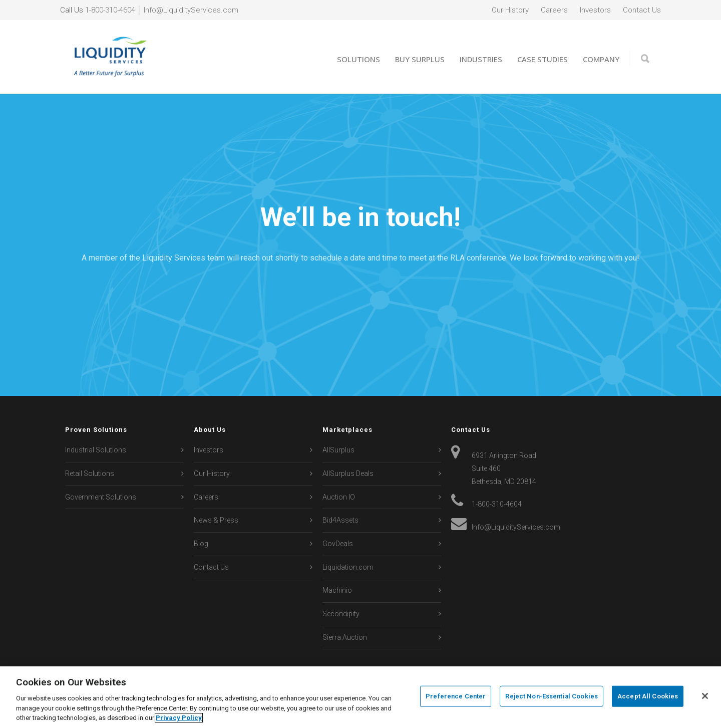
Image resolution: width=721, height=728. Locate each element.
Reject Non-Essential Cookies (552, 696)
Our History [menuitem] (510, 10)
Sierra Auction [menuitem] (345, 637)
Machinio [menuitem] (337, 590)
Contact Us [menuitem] (642, 10)
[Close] (705, 696)
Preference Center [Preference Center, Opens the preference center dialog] (456, 696)
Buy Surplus (420, 59)
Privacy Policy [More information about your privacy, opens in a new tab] (179, 718)
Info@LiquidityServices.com (191, 10)
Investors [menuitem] (595, 10)
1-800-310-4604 (110, 10)
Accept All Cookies (648, 696)
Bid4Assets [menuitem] (340, 520)
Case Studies (543, 59)
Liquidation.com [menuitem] (348, 567)
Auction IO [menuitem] (339, 497)
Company (601, 59)
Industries (481, 59)
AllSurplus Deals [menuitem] (348, 473)
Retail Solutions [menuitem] (90, 473)
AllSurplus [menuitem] (338, 450)
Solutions (358, 59)
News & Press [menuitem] (216, 520)
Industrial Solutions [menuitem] (96, 450)
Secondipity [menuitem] (341, 614)
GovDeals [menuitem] (338, 544)
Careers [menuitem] (554, 10)
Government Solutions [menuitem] (101, 497)
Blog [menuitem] (201, 544)
